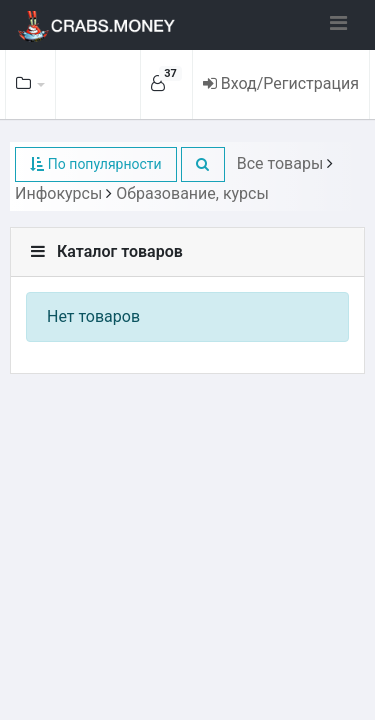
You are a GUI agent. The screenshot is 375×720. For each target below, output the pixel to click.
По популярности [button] (95, 164)
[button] (203, 164)
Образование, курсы (192, 193)
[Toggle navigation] (338, 23)
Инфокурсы (58, 193)
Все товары (280, 163)
